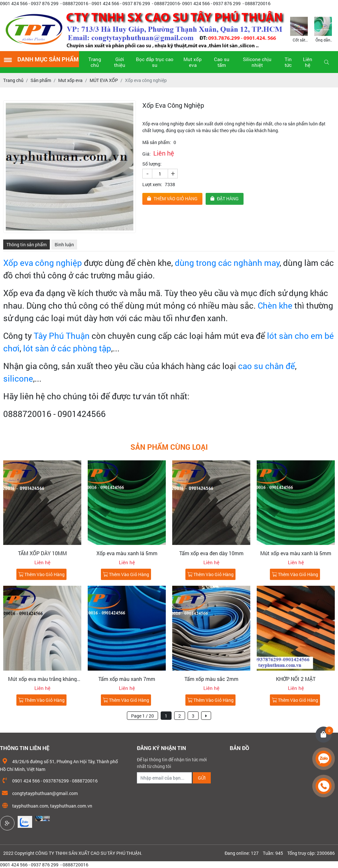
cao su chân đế (267, 366)
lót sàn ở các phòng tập (67, 348)
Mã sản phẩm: (157, 142)
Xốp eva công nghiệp (43, 263)
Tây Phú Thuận (62, 336)
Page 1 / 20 (142, 716)
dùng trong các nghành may (226, 263)
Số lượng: (152, 164)
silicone (18, 378)
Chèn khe (275, 305)
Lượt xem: (152, 184)
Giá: (147, 154)
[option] (299, 29)
